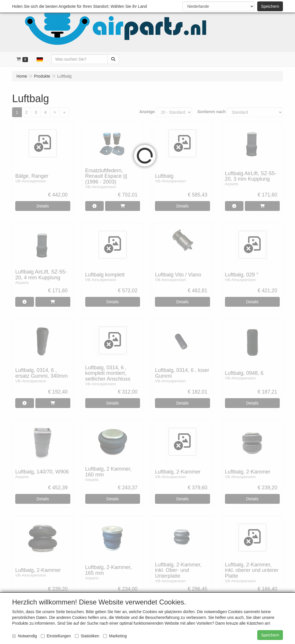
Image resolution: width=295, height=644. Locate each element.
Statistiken (87, 636)
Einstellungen (56, 636)
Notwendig (24, 636)
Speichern (270, 6)
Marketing (115, 636)
